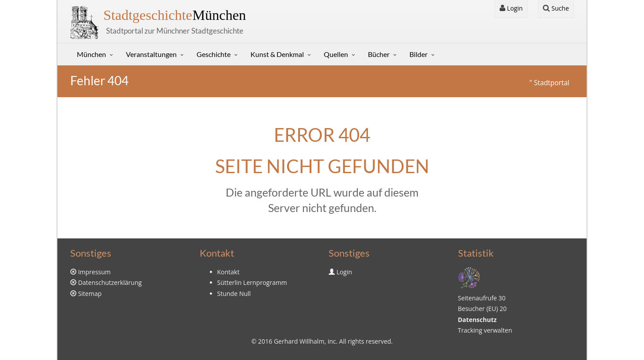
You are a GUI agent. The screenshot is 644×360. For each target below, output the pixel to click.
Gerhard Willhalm (299, 341)
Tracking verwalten (485, 330)
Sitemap (90, 294)
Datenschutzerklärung (110, 282)
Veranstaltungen (151, 54)
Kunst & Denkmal (277, 54)
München (175, 15)
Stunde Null (234, 294)
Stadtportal (552, 83)
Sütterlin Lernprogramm (252, 282)
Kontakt (229, 272)
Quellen (336, 54)
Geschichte (214, 54)
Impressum (95, 272)
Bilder (419, 54)
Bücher (379, 54)
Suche (556, 8)
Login (511, 8)
